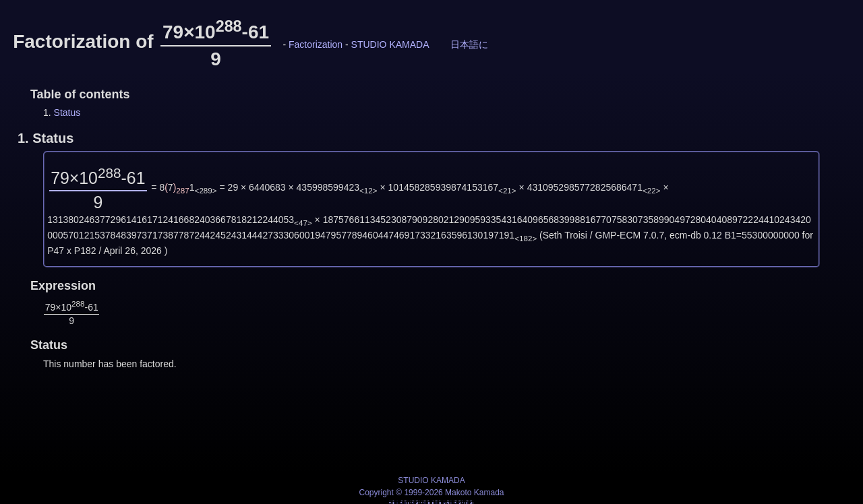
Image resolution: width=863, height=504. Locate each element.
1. (46, 138)
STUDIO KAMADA (390, 44)
